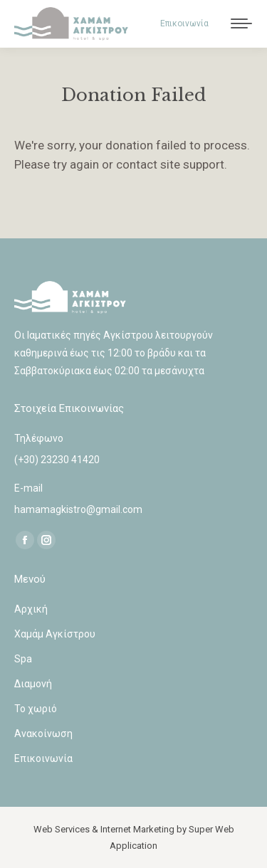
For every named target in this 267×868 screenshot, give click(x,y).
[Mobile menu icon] (241, 23)
